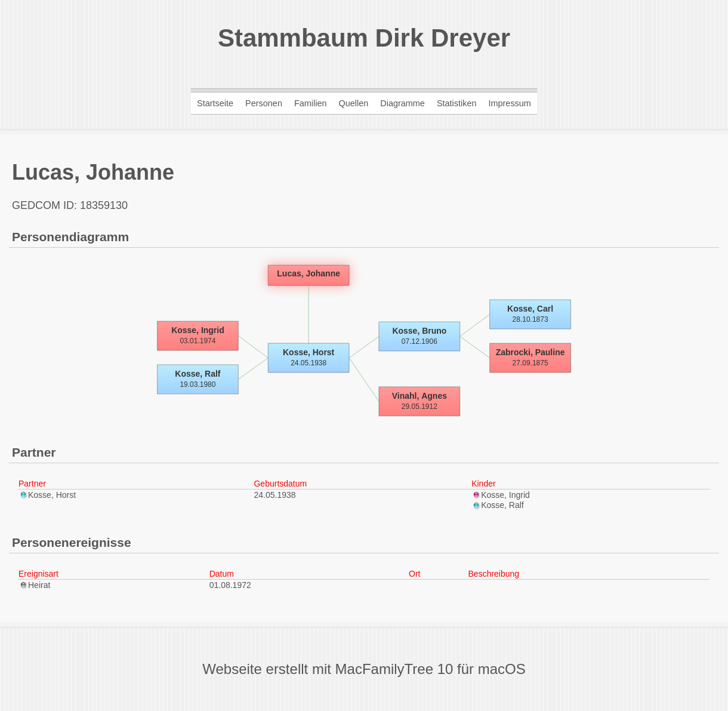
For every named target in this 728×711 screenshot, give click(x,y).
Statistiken (457, 103)
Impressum (509, 103)
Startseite (215, 103)
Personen (264, 103)
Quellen (353, 103)
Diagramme (402, 103)
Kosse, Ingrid (501, 495)
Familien (311, 103)
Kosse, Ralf (498, 505)
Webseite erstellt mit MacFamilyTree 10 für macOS (364, 669)
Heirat (34, 585)
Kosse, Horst (47, 495)
